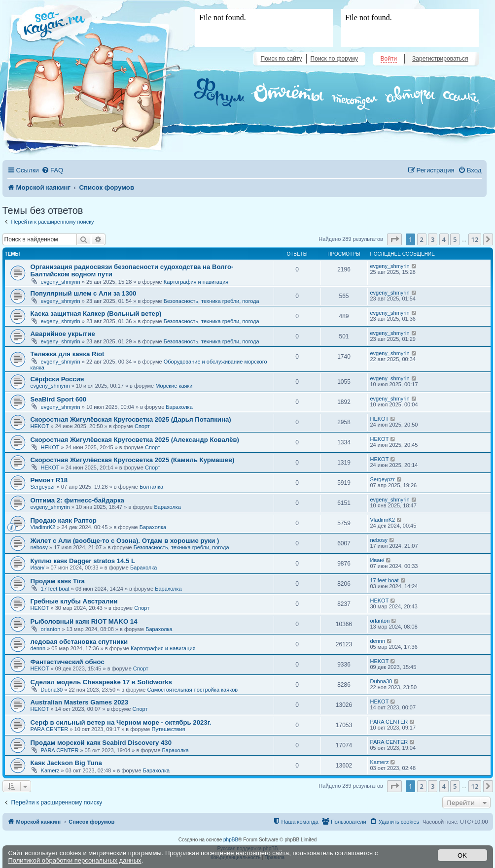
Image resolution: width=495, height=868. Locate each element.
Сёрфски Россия (57, 379)
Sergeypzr (43, 487)
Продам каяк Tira (58, 581)
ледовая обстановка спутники (79, 642)
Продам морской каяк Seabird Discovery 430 (101, 743)
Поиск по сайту (282, 59)
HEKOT (40, 426)
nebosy (39, 547)
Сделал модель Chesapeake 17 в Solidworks (101, 682)
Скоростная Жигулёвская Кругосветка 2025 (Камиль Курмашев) (133, 460)
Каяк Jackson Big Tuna (66, 763)
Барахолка (179, 407)
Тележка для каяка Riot (68, 354)
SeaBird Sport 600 (59, 399)
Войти (389, 59)
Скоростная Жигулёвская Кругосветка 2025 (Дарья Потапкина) (131, 419)
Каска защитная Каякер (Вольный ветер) (96, 314)
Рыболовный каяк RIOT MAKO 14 (84, 621)
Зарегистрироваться (440, 59)
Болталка (151, 487)
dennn (38, 648)
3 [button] (433, 239)
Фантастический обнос (68, 662)
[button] (394, 239)
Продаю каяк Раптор (64, 520)
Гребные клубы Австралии (74, 601)
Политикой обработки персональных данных (75, 860)
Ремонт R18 (49, 480)
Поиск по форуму (334, 59)
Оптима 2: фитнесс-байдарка (77, 500)
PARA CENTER (50, 729)
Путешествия (169, 729)
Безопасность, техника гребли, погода (212, 301)
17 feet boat (55, 589)
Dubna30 (52, 690)
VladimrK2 (43, 527)
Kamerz (50, 770)
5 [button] (455, 239)
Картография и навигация (196, 282)
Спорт (142, 426)
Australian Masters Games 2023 (80, 702)
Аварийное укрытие (63, 334)
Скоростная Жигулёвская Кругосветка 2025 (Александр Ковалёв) (135, 440)
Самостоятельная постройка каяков (192, 690)
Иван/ (38, 568)
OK (462, 855)
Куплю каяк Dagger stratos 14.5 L (83, 561)
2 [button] (422, 239)
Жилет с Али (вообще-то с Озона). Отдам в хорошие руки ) (125, 541)
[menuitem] (52, 170)
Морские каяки (174, 386)
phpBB (231, 840)
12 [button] (475, 239)
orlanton (51, 629)
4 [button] (444, 239)
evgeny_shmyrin (61, 282)
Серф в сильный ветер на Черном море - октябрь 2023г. (121, 722)
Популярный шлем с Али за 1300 (84, 293)
